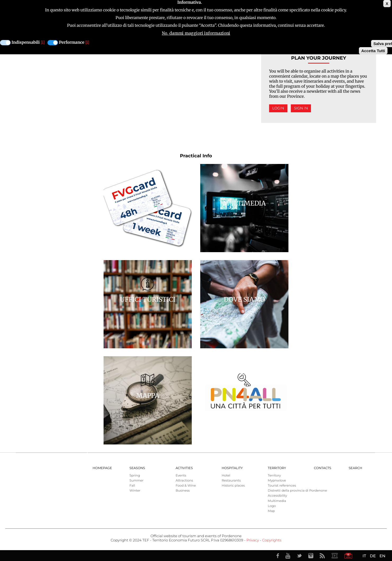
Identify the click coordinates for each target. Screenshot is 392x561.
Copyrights (272, 540)
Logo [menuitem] (272, 506)
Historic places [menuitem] (233, 486)
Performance (72, 43)
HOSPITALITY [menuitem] (232, 468)
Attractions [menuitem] (184, 481)
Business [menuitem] (183, 491)
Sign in (301, 108)
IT (364, 556)
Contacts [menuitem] (322, 468)
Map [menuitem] (271, 511)
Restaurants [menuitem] (231, 481)
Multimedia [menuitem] (277, 501)
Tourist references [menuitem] (282, 486)
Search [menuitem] (355, 468)
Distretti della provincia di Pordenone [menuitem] (297, 491)
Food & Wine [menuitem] (186, 486)
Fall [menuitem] (132, 486)
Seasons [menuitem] (137, 468)
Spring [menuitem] (135, 476)
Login (278, 108)
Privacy (253, 540)
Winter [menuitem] (135, 491)
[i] (43, 43)
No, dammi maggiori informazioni (196, 33)
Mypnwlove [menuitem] (277, 481)
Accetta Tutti (373, 51)
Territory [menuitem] (277, 468)
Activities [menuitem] (184, 468)
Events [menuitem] (181, 476)
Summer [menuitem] (137, 481)
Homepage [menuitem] (102, 468)
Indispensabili (26, 43)
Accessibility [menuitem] (277, 496)
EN (382, 556)
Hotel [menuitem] (226, 476)
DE (373, 556)
